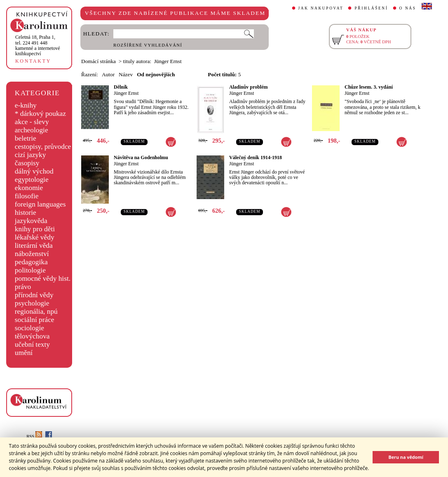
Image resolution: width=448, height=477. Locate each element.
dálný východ (34, 171)
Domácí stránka (99, 61)
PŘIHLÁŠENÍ (371, 8)
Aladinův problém (248, 87)
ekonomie (29, 188)
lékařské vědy (35, 237)
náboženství (32, 254)
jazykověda (31, 221)
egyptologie (32, 180)
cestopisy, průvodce (43, 147)
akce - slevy (32, 122)
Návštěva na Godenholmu (141, 157)
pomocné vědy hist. (43, 278)
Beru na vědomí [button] (406, 457)
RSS (34, 436)
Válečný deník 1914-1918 (256, 157)
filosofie (27, 196)
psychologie (32, 303)
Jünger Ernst (126, 93)
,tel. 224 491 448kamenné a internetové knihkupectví (38, 45)
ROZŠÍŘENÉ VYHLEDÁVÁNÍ (148, 45)
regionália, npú (36, 311)
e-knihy (26, 105)
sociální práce (35, 320)
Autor (108, 74)
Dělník (121, 87)
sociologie (29, 328)
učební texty (32, 344)
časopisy (27, 163)
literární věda (34, 246)
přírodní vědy (34, 295)
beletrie (26, 138)
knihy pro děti (35, 229)
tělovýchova (32, 336)
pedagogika (31, 262)
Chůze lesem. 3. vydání (369, 87)
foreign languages (40, 204)
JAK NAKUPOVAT (321, 8)
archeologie (32, 130)
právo (23, 287)
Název (126, 74)
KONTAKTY (33, 61)
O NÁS (408, 8)
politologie (30, 270)
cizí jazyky (30, 155)
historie (26, 213)
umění (24, 353)
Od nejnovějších (156, 74)
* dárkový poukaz (40, 114)
